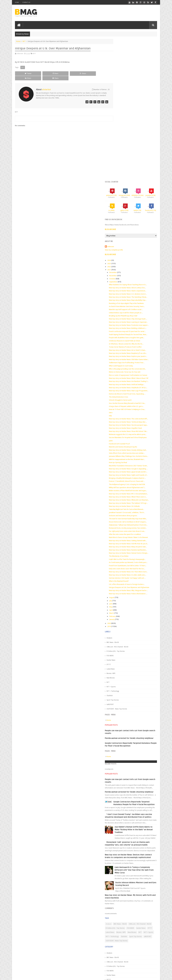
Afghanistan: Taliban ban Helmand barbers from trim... (138, 430)
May (120, 526)
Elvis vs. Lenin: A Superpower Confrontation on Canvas (138, 256)
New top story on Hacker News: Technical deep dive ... (137, 310)
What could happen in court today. (131, 246)
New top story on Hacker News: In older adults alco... (137, 490)
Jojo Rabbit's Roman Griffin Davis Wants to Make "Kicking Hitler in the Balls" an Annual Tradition (140, 759)
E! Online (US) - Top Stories (125, 570)
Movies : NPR (120, 592)
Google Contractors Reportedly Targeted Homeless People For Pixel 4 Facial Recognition (135, 729)
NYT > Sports (121, 606)
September (123, 157)
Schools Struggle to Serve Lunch (130, 286)
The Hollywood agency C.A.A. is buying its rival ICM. (137, 384)
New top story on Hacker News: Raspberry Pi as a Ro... (137, 232)
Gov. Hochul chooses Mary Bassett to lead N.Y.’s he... (137, 290)
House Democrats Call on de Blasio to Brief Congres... (137, 427)
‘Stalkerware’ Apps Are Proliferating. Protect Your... (136, 243)
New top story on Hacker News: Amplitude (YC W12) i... (138, 272)
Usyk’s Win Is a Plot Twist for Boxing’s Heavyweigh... (137, 471)
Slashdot (119, 615)
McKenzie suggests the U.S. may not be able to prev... (137, 326)
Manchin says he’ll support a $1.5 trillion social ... (135, 184)
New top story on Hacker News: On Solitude (134, 412)
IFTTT (118, 583)
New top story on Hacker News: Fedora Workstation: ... (138, 513)
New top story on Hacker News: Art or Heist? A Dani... (137, 229)
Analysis (119, 557)
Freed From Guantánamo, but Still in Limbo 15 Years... (137, 479)
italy (120, 302)
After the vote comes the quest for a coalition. (135, 440)
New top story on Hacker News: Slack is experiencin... (137, 166)
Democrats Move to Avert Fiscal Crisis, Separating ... (137, 280)
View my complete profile (123, 125)
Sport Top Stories (122, 619)
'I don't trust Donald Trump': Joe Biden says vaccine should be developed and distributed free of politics (134, 744)
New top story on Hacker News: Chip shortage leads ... (138, 194)
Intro (120, 299)
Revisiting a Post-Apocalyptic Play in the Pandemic (136, 178)
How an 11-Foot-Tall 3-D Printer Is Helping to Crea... (137, 296)
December (123, 147)
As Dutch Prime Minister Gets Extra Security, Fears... (136, 181)
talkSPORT (120, 623)
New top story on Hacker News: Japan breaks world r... (138, 370)
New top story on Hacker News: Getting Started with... (137, 448)
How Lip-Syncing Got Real (127, 357)
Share (43, 73)
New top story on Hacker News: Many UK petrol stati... (137, 456)
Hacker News (120, 579)
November (123, 150)
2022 (119, 141)
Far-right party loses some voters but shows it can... (137, 437)
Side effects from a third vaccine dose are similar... (136, 345)
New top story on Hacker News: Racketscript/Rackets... (137, 459)
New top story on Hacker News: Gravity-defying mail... (137, 342)
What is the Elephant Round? (128, 496)
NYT (24, 41)
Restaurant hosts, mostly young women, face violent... (137, 434)
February (122, 535)
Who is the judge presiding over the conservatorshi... (137, 249)
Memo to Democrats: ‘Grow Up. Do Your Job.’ (134, 252)
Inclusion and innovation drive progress (133, 421)
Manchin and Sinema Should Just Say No (133, 339)
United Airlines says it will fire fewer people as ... (135, 187)
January (122, 538)
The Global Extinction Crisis (128, 283)
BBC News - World (122, 561)
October (122, 154)
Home (17, 2)
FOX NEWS (120, 575)
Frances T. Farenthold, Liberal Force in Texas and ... (136, 381)
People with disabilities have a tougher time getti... (136, 216)
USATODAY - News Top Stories (126, 628)
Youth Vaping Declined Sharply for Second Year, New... (138, 213)
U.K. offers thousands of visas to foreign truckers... (136, 499)
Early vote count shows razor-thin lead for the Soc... (137, 482)
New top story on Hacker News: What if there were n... (137, 399)
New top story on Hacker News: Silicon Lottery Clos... (137, 162)
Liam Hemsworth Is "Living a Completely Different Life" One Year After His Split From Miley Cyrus (140, 805)
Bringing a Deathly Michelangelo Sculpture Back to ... (137, 378)
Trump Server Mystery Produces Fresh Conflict (135, 226)
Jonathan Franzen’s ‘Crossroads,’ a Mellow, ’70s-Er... (136, 418)
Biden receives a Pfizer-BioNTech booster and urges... (137, 390)
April (121, 529)
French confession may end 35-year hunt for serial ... (137, 210)
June (121, 523)
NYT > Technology (122, 610)
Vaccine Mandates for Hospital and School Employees (137, 330)
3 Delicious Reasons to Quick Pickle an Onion (134, 219)
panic (120, 333)
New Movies (120, 597)
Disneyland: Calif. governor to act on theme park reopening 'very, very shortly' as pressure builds (135, 775)
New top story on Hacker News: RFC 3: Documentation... (132, 394)
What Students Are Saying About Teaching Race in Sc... (137, 159)
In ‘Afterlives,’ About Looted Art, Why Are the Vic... (136, 223)
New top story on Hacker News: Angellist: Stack (135, 318)
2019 (119, 545)
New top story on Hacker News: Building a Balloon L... (137, 207)
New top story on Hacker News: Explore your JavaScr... (138, 235)
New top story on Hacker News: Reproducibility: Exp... (137, 175)
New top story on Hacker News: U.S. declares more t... (137, 169)
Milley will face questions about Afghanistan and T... (137, 387)
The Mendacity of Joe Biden (128, 467)
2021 (119, 145)
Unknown (120, 121)
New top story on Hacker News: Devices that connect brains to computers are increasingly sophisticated (135, 790)
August (121, 517)
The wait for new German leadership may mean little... (137, 424)
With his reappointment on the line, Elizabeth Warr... (136, 353)
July (120, 520)
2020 (119, 542)
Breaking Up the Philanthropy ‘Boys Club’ (133, 190)
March (121, 532)
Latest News (120, 588)
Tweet (24, 73)
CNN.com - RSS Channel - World (127, 566)
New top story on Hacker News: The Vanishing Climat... (138, 172)
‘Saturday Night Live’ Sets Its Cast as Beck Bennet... (136, 415)
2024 (119, 135)
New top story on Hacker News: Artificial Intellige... (136, 269)
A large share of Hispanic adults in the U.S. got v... (136, 293)
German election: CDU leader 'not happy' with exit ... (137, 493)
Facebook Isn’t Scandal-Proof (129, 336)
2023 (119, 138)
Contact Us (26, 2)
